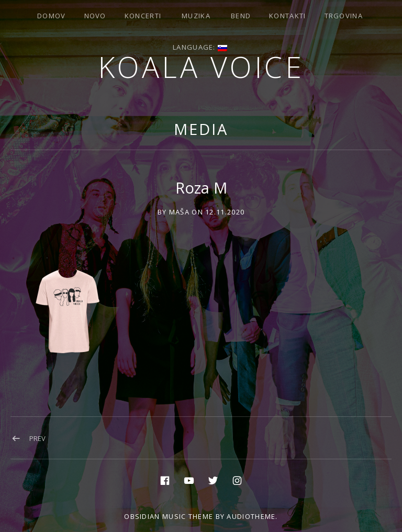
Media (201, 129)
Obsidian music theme (169, 516)
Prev (37, 438)
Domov (52, 16)
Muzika (196, 16)
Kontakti (287, 16)
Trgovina (344, 16)
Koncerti (143, 16)
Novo (95, 16)
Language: (200, 47)
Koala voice (201, 67)
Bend (241, 16)
